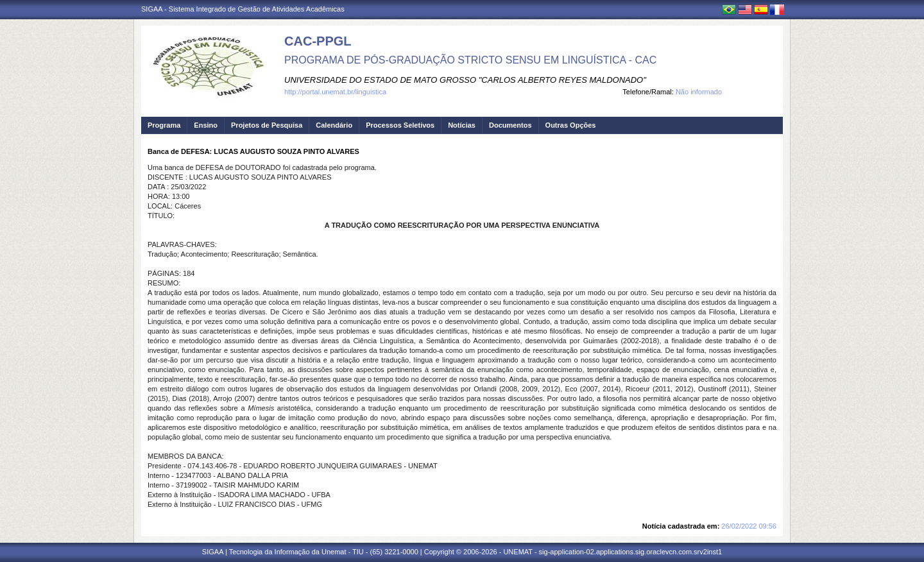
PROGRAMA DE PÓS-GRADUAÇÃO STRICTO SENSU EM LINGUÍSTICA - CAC (470, 60)
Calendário (334, 125)
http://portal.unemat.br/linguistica (335, 92)
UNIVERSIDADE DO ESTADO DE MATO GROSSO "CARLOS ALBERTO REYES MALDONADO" (465, 80)
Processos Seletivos (400, 125)
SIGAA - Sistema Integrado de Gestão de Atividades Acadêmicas (243, 9)
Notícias (462, 125)
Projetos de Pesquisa (267, 125)
